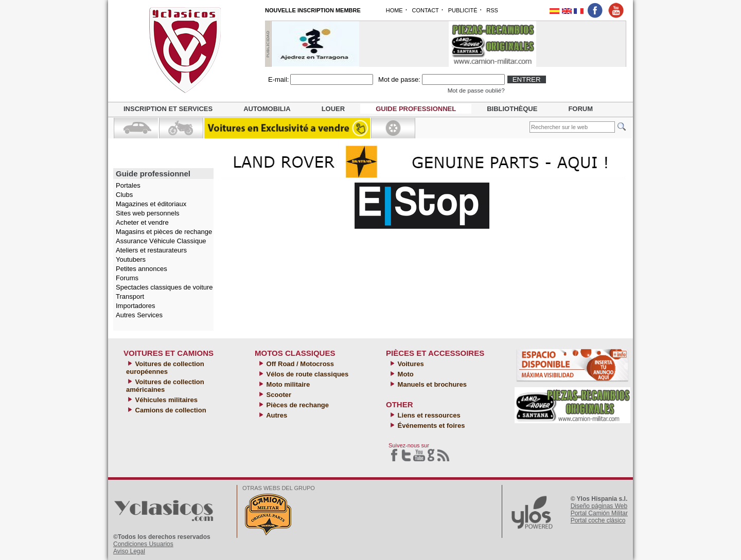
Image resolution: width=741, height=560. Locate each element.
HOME (394, 10)
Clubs (124, 195)
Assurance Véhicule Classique (161, 241)
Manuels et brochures (431, 384)
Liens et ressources (428, 415)
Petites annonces (142, 269)
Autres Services (139, 315)
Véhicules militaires (165, 400)
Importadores (136, 306)
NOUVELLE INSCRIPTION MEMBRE (313, 10)
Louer (333, 109)
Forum (580, 109)
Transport (130, 296)
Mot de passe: (399, 79)
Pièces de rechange (297, 405)
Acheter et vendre (142, 222)
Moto (405, 374)
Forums (127, 278)
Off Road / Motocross (299, 364)
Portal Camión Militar (599, 513)
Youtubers (131, 259)
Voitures (410, 364)
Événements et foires (430, 426)
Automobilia (267, 109)
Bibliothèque (512, 109)
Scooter (278, 395)
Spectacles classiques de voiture (164, 287)
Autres (276, 415)
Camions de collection (170, 410)
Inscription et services (168, 109)
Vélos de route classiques (306, 374)
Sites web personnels (148, 213)
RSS (492, 10)
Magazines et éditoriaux (151, 204)
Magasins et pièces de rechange (164, 232)
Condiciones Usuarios (143, 544)
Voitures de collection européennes (165, 368)
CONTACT (425, 10)
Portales (128, 185)
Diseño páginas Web (599, 506)
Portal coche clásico (598, 520)
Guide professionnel (416, 109)
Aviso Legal (129, 551)
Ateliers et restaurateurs (151, 250)
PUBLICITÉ (463, 10)
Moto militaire (287, 384)
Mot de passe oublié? (476, 90)
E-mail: (278, 79)
